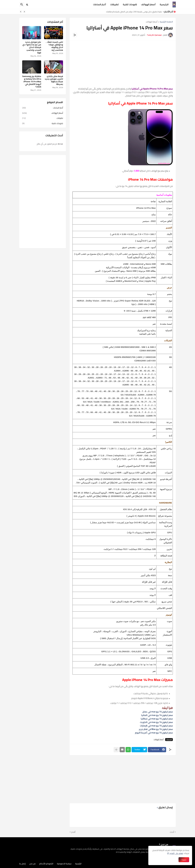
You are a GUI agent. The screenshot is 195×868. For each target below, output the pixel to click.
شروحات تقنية (130, 4)
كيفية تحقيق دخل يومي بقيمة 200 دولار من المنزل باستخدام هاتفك (133, 12)
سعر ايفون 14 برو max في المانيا (157, 715)
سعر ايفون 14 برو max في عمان (158, 712)
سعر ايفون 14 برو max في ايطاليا (157, 719)
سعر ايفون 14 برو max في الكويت (156, 722)
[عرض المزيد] (116, 750)
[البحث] (22, 5)
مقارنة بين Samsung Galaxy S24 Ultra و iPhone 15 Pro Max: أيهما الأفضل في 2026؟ (32, 82)
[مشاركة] (75, 35)
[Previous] (24, 12)
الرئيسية (164, 4)
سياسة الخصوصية (64, 864)
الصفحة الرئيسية (166, 22)
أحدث (172, 832)
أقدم (73, 832)
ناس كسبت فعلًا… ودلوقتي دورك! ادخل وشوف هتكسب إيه (54, 46)
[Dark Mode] (27, 5)
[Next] (21, 12)
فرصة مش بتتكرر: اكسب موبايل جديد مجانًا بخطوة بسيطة (54, 80)
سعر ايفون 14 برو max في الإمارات (156, 726)
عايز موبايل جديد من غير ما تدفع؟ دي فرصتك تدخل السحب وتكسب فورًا (32, 47)
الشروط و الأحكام (46, 864)
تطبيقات (114, 4)
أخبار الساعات (100, 4)
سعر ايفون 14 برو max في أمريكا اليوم (154, 733)
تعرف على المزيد (176, 853)
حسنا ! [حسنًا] (184, 860)
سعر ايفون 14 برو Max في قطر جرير (156, 729)
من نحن (32, 864)
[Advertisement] (123, 64)
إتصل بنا (22, 864)
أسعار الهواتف (148, 4)
